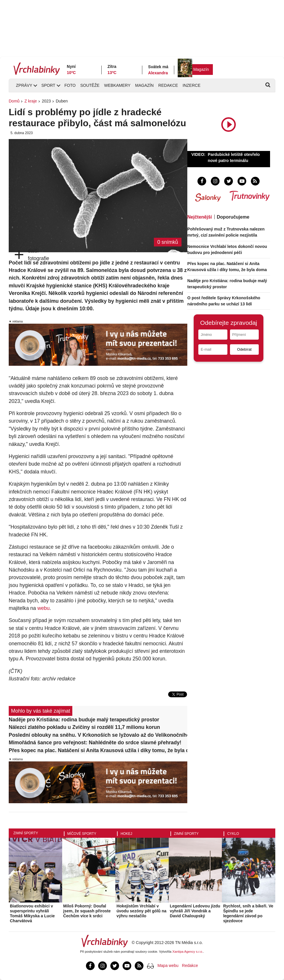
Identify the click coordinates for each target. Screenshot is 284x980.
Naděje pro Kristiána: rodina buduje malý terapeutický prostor (84, 720)
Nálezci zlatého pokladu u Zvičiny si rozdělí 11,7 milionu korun (84, 727)
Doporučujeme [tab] (233, 217)
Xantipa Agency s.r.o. (188, 952)
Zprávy (24, 85)
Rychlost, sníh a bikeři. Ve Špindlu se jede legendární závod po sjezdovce (248, 913)
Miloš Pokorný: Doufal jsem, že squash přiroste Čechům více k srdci (87, 911)
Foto (70, 85)
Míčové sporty (82, 834)
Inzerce (192, 85)
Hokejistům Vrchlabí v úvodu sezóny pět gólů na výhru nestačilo (141, 911)
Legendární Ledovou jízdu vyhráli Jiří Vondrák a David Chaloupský (195, 911)
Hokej (126, 834)
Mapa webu (168, 965)
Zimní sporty (26, 833)
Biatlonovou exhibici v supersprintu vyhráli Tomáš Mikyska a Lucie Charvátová (32, 913)
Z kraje (31, 101)
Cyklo (233, 834)
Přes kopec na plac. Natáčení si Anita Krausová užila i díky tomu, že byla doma (98, 750)
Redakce (168, 85)
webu (44, 608)
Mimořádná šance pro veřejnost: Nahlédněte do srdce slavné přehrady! (95, 743)
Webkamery (117, 85)
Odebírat (245, 349)
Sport (48, 85)
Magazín (201, 69)
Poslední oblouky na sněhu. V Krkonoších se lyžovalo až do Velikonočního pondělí (98, 735)
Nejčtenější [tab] (199, 217)
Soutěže (90, 85)
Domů (14, 101)
